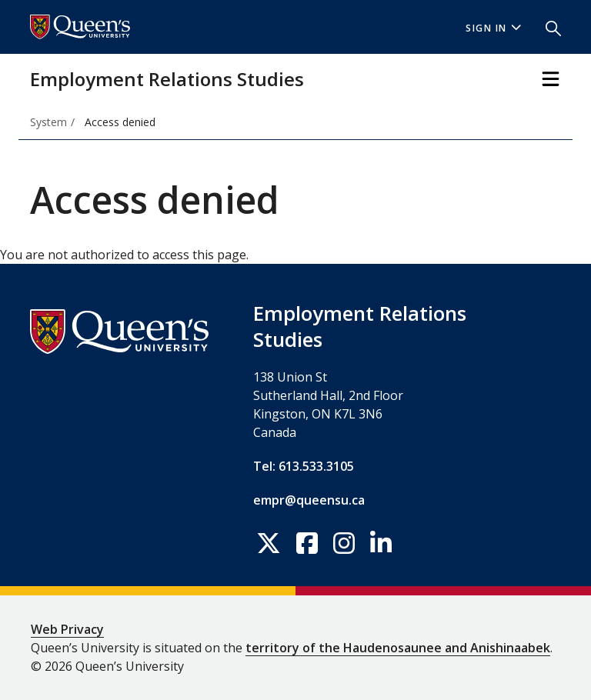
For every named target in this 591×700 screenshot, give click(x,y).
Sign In (493, 28)
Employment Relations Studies (167, 79)
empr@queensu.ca (309, 500)
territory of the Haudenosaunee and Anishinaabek (398, 648)
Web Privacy (67, 629)
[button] (547, 27)
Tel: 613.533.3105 (304, 466)
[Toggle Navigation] (551, 79)
